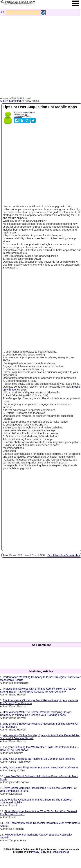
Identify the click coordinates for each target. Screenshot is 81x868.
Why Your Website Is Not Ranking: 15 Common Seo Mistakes (39, 759)
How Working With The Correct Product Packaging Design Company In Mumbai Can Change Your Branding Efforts (36, 714)
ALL (2, 101)
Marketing (15, 101)
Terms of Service (60, 852)
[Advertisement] (40, 53)
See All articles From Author (64, 555)
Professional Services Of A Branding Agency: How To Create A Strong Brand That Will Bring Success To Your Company (38, 690)
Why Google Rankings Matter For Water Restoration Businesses (41, 768)
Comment (18, 117)
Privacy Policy (39, 852)
